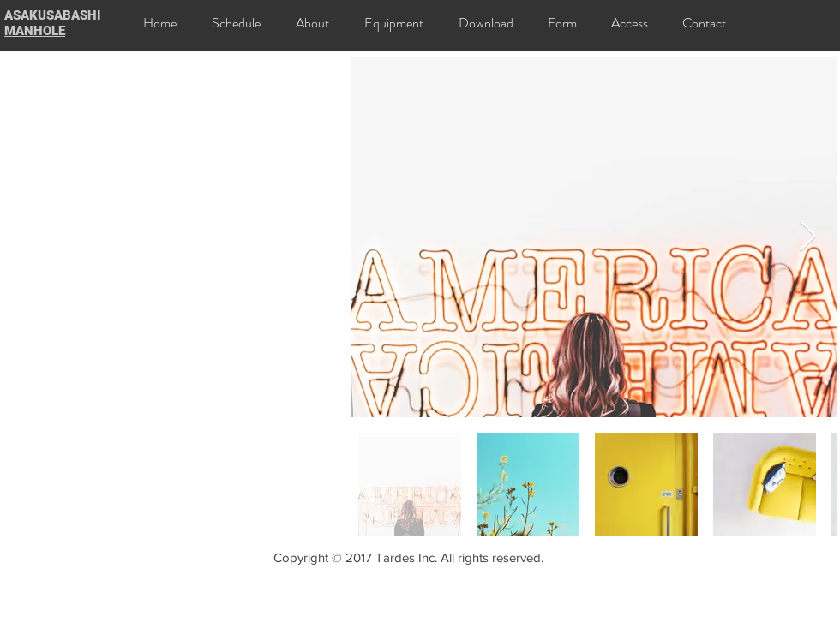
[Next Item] (808, 237)
